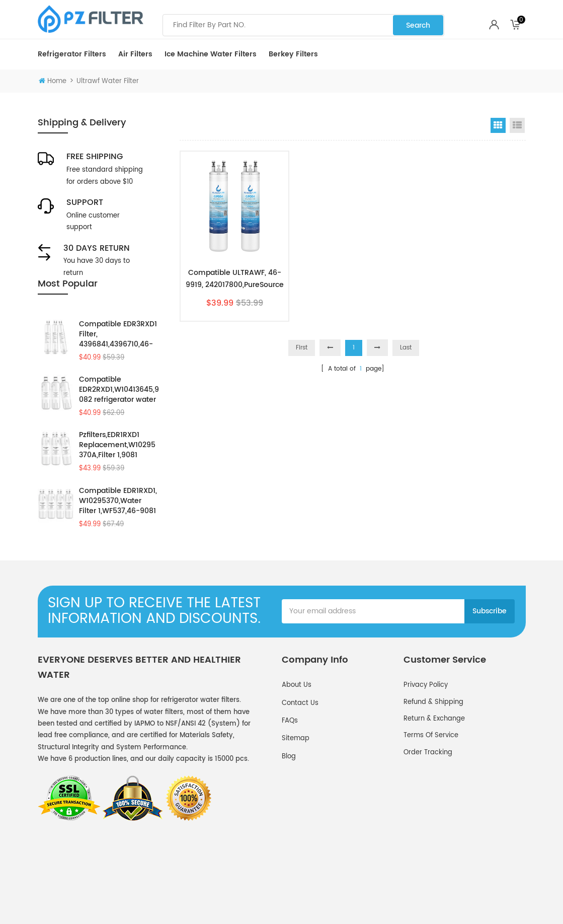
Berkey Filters (293, 54)
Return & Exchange (434, 752)
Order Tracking (428, 785)
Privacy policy (426, 718)
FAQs (290, 754)
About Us (297, 718)
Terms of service (431, 768)
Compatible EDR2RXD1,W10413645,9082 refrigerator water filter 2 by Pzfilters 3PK (119, 404)
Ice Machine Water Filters (211, 54)
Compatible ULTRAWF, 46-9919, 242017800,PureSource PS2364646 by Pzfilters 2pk (235, 279)
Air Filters (135, 54)
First (302, 348)
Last (406, 348)
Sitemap (296, 771)
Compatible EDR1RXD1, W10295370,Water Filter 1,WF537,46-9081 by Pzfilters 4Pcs (118, 515)
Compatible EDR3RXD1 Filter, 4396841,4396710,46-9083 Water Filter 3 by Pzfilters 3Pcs (118, 348)
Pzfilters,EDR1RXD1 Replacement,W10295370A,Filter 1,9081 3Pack (117, 459)
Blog (289, 789)
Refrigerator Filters (72, 54)
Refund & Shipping (433, 735)
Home (53, 81)
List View (517, 125)
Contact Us (300, 736)
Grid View (498, 125)
